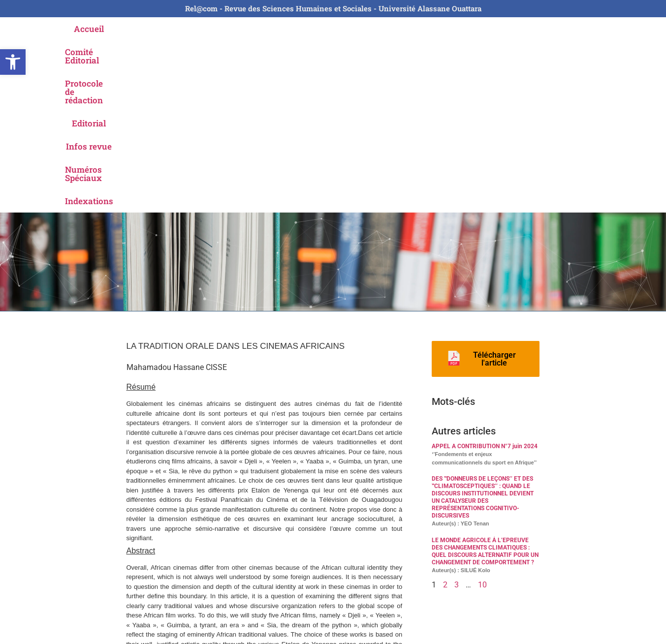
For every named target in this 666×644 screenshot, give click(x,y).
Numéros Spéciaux (470, 29)
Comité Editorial (172, 29)
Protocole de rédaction (264, 29)
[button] (13, 62)
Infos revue (395, 29)
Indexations (547, 29)
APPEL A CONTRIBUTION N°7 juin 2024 (485, 274)
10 (482, 413)
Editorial (340, 29)
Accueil (111, 29)
